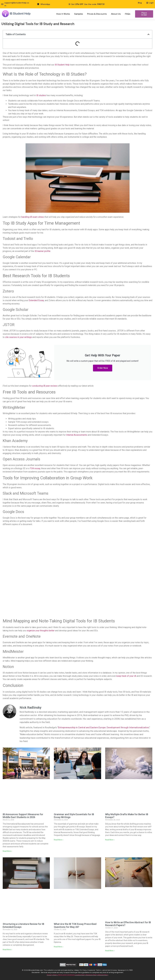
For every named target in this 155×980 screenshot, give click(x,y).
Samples (79, 14)
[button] (149, 34)
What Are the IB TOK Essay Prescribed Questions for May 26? (75, 925)
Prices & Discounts (97, 14)
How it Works (63, 14)
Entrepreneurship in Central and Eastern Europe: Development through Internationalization (103, 727)
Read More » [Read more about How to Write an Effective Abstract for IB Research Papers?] (110, 951)
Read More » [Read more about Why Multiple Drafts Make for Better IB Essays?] (110, 840)
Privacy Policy (52, 975)
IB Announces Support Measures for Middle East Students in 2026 (23, 816)
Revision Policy (92, 975)
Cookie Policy (80, 975)
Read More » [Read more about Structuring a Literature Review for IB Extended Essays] (7, 950)
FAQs (128, 14)
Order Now (103, 368)
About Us (116, 14)
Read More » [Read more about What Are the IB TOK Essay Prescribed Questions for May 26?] (59, 947)
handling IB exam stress (33, 217)
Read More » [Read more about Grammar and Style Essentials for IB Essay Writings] (59, 840)
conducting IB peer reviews (45, 386)
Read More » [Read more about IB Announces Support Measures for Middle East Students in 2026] (7, 851)
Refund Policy (103, 975)
